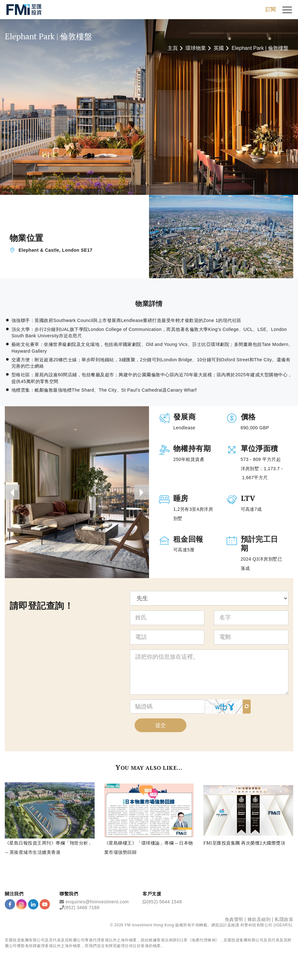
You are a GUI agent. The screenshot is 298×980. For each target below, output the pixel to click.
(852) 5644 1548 (164, 904)
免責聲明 (234, 922)
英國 (219, 48)
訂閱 (271, 9)
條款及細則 (259, 922)
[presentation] (12, 493)
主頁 (173, 48)
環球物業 (196, 48)
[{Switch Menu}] (287, 10)
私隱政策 (284, 922)
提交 (161, 727)
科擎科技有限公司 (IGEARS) (266, 927)
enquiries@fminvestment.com (97, 904)
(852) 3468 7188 (82, 910)
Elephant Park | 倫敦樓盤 (260, 48)
